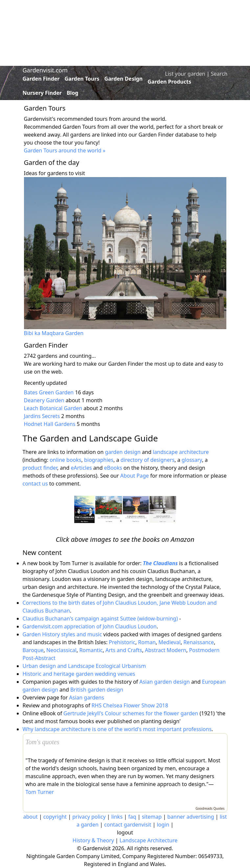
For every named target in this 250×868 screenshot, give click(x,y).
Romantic (91, 650)
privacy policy (89, 817)
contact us (35, 484)
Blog (73, 93)
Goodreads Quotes (210, 808)
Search (219, 74)
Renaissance (199, 642)
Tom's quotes (43, 742)
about (31, 817)
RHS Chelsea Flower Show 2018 (130, 705)
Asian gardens (87, 697)
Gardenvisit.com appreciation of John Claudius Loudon (90, 626)
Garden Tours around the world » (65, 150)
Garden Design (123, 79)
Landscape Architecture (148, 840)
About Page (135, 476)
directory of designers (148, 460)
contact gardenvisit (128, 825)
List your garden (185, 74)
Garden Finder (41, 79)
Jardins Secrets (42, 416)
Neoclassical (61, 650)
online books (65, 460)
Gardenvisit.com (45, 70)
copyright (55, 817)
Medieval (169, 642)
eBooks (113, 468)
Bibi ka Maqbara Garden (54, 333)
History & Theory (93, 840)
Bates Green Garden (49, 392)
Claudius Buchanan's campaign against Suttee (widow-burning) (100, 618)
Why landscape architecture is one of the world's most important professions (117, 729)
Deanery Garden (44, 400)
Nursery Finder (42, 93)
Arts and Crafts (124, 650)
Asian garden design (164, 682)
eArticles (81, 468)
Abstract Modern (166, 650)
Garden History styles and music (62, 634)
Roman (147, 642)
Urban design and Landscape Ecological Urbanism (84, 666)
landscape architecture (181, 452)
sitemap (152, 817)
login (163, 825)
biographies (99, 460)
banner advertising (191, 817)
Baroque (33, 650)
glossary (192, 460)
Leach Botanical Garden (53, 408)
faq (132, 817)
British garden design (97, 690)
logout (125, 832)
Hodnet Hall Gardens (50, 424)
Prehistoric (122, 642)
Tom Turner (40, 792)
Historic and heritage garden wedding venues (79, 674)
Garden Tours (82, 79)
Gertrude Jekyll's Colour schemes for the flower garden (131, 713)
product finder (40, 468)
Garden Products (169, 82)
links (117, 817)
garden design (123, 452)
